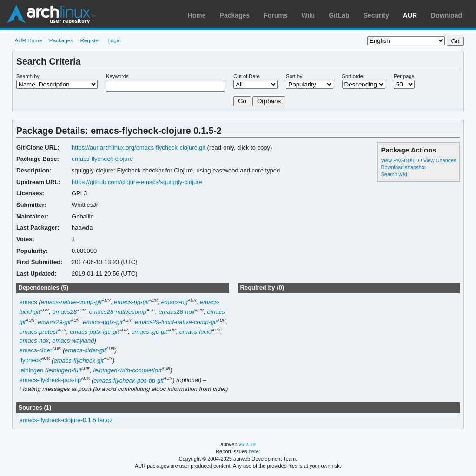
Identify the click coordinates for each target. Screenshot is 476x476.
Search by (28, 76)
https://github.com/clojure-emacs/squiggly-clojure (137, 182)
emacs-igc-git (149, 332)
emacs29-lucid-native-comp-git (176, 322)
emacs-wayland (73, 340)
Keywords (117, 76)
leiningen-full (64, 370)
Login (114, 40)
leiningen (32, 370)
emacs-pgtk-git (103, 322)
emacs (28, 302)
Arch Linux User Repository (51, 14)
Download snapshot (403, 167)
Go (242, 101)
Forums (275, 15)
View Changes (440, 160)
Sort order (354, 76)
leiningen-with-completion (128, 370)
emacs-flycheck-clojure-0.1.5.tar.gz (66, 420)
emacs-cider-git (85, 350)
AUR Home (28, 40)
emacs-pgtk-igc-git (94, 332)
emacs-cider (36, 350)
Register (90, 40)
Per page (404, 76)
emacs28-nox (177, 312)
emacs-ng (175, 302)
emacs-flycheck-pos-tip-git (129, 380)
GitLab (339, 15)
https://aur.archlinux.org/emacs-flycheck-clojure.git (139, 148)
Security (376, 15)
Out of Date (246, 76)
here (254, 451)
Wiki (308, 15)
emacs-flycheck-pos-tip (50, 380)
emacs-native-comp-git (71, 302)
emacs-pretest (39, 332)
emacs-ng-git (131, 302)
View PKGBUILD (400, 160)
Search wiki (394, 174)
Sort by (294, 76)
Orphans (269, 101)
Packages (235, 15)
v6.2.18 (247, 444)
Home (197, 15)
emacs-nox (34, 340)
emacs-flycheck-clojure (102, 159)
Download (446, 15)
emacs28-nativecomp (117, 312)
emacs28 (65, 312)
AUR (410, 15)
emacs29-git (55, 322)
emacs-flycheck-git (79, 360)
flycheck (30, 360)
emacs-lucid (195, 332)
